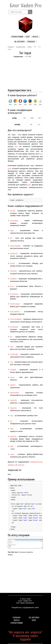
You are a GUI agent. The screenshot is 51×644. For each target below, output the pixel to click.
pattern (13, 385)
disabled (13, 278)
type (9, 168)
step (12, 428)
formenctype (15, 304)
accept (13, 211)
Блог (28, 37)
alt (11, 238)
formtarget (14, 327)
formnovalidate (16, 319)
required (13, 408)
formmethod (15, 311)
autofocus (14, 253)
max (12, 346)
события (21, 465)
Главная (31, 42)
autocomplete (15, 246)
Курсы (35, 37)
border (13, 263)
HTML (27, 57)
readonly (14, 400)
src (11, 421)
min (12, 362)
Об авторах (19, 42)
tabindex (13, 436)
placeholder (15, 392)
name (12, 377)
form (16, 146)
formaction (14, 294)
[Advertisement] (25, 73)
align (12, 230)
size (12, 415)
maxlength (14, 354)
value (12, 454)
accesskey (14, 220)
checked (13, 271)
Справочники (17, 37)
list (11, 337)
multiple (13, 369)
